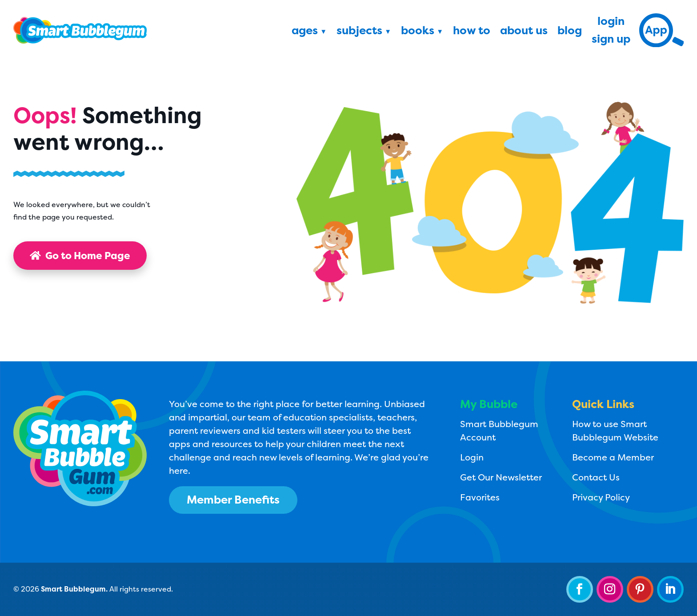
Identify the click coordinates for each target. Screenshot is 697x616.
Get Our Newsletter (501, 477)
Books (418, 32)
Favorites (480, 497)
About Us (524, 32)
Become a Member (613, 457)
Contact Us (596, 477)
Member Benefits (233, 500)
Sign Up (611, 40)
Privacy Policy (601, 497)
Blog (570, 32)
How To (472, 32)
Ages (305, 32)
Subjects (359, 32)
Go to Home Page (80, 256)
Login (611, 23)
